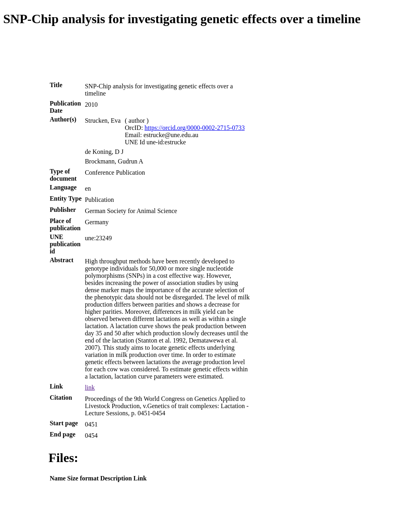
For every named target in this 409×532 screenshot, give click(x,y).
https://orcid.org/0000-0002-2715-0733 (195, 128)
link (90, 388)
